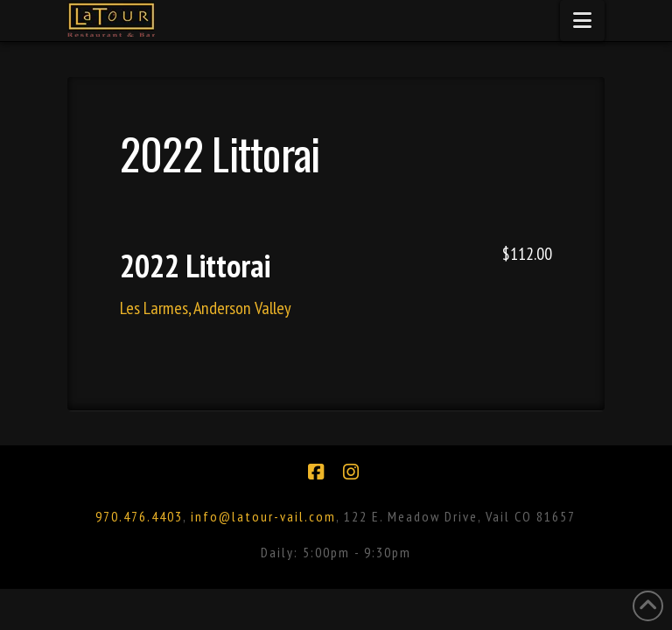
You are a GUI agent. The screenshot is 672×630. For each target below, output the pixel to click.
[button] (582, 21)
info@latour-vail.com (263, 516)
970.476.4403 (139, 516)
